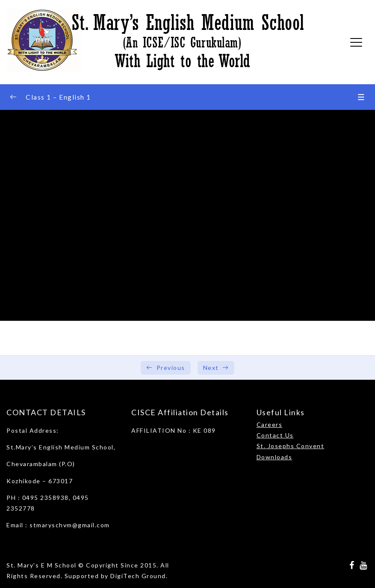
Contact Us (275, 435)
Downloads (275, 457)
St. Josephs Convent (291, 446)
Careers (270, 424)
